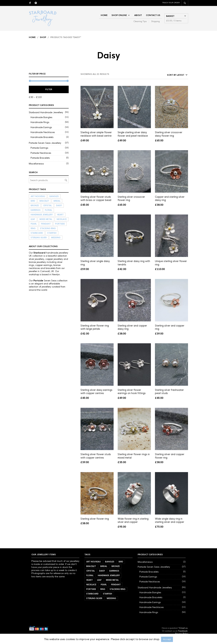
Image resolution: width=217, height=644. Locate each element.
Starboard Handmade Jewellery (46, 112)
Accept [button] (167, 639)
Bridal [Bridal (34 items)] (57, 201)
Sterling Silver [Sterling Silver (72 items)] (39, 238)
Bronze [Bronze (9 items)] (35, 206)
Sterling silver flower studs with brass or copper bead (96, 199)
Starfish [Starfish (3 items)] (52, 233)
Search (66, 180)
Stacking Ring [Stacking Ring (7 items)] (48, 228)
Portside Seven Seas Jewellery (45, 143)
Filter (49, 89)
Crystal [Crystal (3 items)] (47, 206)
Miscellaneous (36, 164)
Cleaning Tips (140, 21)
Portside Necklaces (41, 153)
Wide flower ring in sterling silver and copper (133, 520)
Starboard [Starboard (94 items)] (37, 233)
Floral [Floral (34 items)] (48, 210)
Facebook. (183, 631)
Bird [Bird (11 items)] (33, 201)
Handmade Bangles (41, 117)
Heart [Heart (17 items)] (60, 215)
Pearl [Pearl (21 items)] (34, 224)
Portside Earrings (39, 148)
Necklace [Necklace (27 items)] (62, 219)
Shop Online (119, 15)
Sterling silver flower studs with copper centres (96, 456)
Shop (43, 37)
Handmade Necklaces (43, 132)
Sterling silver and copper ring (170, 327)
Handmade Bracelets (42, 137)
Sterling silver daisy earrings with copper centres (96, 392)
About (138, 15)
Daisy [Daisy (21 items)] (59, 206)
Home (104, 15)
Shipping (155, 21)
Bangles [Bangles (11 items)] (54, 196)
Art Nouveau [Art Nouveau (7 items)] (38, 196)
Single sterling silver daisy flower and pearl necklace (133, 134)
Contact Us (153, 15)
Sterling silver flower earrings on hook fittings (132, 392)
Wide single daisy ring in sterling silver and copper (170, 520)
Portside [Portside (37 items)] (60, 224)
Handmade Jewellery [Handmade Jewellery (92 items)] (42, 215)
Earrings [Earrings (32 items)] (36, 210)
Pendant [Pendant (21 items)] (46, 224)
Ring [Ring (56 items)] (33, 228)
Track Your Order (171, 3)
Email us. (184, 628)
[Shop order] (169, 75)
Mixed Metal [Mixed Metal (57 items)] (46, 219)
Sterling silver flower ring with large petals (95, 327)
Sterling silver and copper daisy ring (132, 327)
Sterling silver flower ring (95, 519)
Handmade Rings (40, 122)
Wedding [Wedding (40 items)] (56, 238)
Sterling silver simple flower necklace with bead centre (96, 134)
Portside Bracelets (40, 158)
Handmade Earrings (41, 127)
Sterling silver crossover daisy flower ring (169, 134)
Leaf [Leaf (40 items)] (33, 219)
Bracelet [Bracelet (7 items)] (44, 201)
